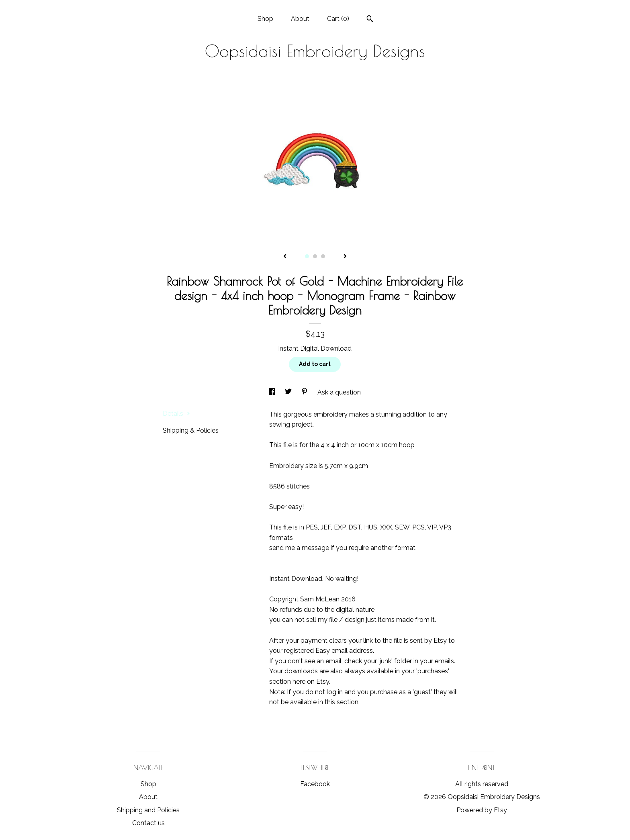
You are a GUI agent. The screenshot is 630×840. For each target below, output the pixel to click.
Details (176, 414)
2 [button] (315, 256)
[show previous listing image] (285, 257)
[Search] (370, 20)
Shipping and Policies (148, 810)
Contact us (148, 823)
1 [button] (307, 256)
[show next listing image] (345, 257)
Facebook (315, 784)
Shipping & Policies (191, 430)
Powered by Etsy (482, 810)
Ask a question (339, 392)
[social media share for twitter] (289, 392)
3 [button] (323, 256)
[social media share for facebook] (273, 392)
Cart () (338, 19)
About (300, 19)
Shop (265, 19)
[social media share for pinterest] (305, 392)
